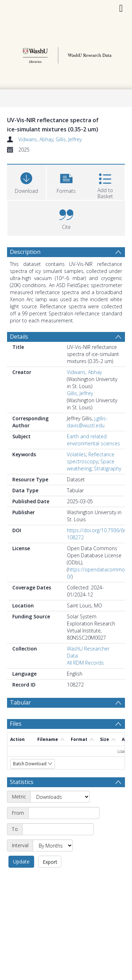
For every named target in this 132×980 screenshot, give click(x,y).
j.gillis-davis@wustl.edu (87, 422)
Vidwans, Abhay (36, 139)
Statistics (22, 782)
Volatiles (76, 454)
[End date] (58, 829)
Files (16, 724)
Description (25, 252)
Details (19, 337)
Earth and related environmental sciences (93, 440)
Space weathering (91, 465)
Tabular (20, 702)
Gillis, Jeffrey (69, 139)
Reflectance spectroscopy (91, 458)
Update (21, 862)
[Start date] (64, 813)
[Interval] (53, 845)
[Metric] (60, 797)
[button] (66, 181)
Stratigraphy (108, 468)
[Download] (27, 181)
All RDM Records (85, 663)
